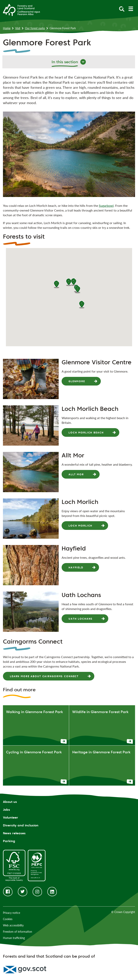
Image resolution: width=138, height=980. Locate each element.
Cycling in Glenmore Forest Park (34, 752)
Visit (18, 28)
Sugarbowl (106, 206)
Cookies (8, 919)
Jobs (6, 810)
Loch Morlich (80, 526)
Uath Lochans (81, 619)
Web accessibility (13, 925)
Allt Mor (76, 474)
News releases (14, 833)
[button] (78, 289)
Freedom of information (18, 932)
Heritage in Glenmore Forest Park (101, 752)
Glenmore (77, 381)
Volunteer (11, 817)
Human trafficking (14, 938)
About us (10, 802)
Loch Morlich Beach (86, 432)
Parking (9, 841)
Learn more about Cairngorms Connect (44, 676)
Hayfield (76, 567)
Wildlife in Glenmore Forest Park (100, 712)
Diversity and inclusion (21, 825)
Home (7, 28)
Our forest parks (35, 28)
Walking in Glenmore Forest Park (34, 712)
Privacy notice (12, 913)
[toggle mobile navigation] (131, 9)
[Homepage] (21, 10)
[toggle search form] (122, 9)
